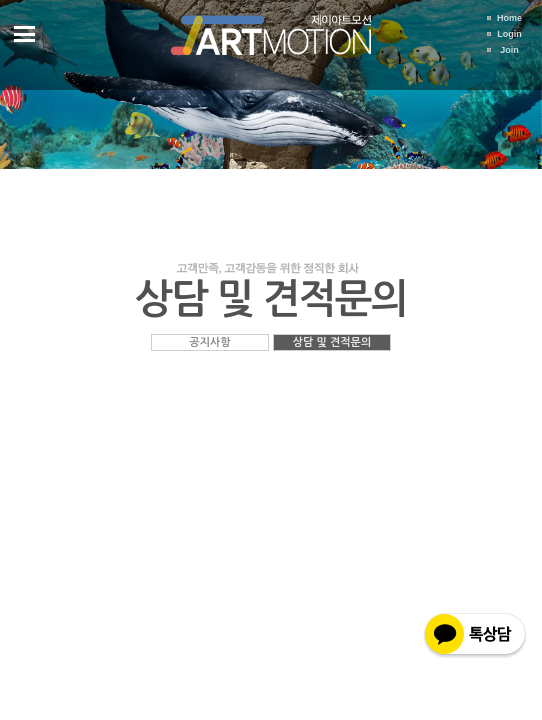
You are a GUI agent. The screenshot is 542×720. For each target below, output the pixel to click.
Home (509, 18)
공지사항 (209, 342)
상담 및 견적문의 (332, 342)
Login (509, 34)
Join (509, 50)
